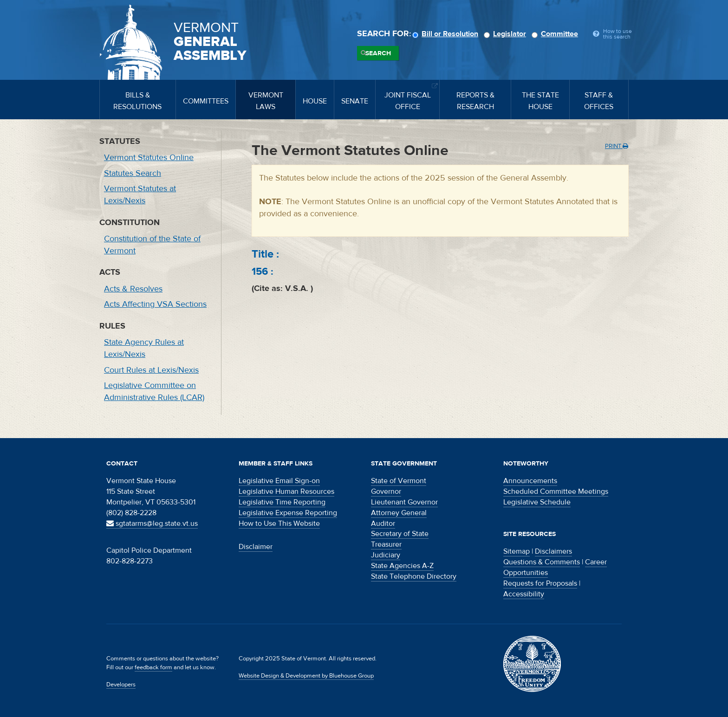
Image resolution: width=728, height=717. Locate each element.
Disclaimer (256, 547)
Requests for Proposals (540, 583)
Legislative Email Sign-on (279, 481)
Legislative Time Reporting (282, 502)
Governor (386, 491)
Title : (265, 254)
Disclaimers (553, 551)
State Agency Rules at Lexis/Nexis (144, 348)
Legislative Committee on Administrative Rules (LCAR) (154, 391)
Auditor (383, 523)
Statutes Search (133, 173)
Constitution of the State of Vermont (152, 245)
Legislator (506, 34)
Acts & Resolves (133, 289)
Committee (556, 34)
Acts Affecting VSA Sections (155, 304)
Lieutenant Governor (404, 502)
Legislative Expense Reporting (288, 513)
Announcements (530, 481)
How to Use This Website (279, 523)
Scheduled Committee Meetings (556, 491)
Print (617, 146)
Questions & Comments (542, 562)
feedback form (153, 667)
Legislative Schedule (537, 502)
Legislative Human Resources (286, 491)
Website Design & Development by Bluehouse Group (306, 676)
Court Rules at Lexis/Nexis (151, 370)
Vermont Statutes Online (149, 158)
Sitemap (517, 551)
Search (378, 53)
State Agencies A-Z (402, 566)
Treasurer (386, 544)
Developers (121, 685)
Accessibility (524, 594)
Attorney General (399, 513)
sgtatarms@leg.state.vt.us (152, 523)
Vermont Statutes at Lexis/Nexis (140, 195)
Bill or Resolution (447, 34)
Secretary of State (400, 534)
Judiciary (386, 555)
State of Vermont (399, 481)
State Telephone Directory (414, 576)
